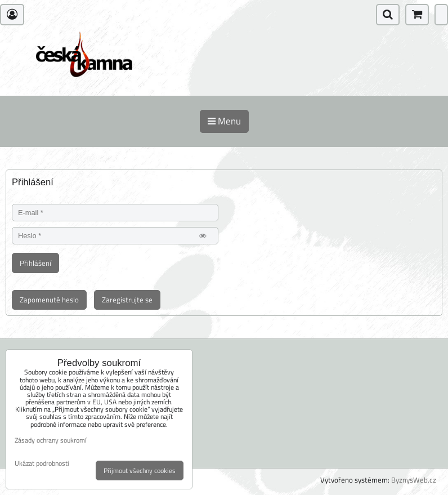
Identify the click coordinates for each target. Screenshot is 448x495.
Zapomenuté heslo (49, 300)
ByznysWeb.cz (414, 480)
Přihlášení (35, 263)
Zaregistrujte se (127, 300)
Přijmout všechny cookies (140, 471)
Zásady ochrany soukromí (51, 440)
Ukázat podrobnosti (42, 463)
